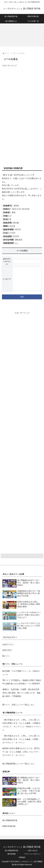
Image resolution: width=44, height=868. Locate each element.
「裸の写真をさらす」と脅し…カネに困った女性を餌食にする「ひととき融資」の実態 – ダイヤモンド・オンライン (21, 739)
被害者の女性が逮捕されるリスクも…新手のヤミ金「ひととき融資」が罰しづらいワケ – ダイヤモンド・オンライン (21, 752)
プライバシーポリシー (33, 854)
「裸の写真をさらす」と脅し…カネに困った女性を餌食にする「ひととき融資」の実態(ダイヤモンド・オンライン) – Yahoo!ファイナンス (22, 725)
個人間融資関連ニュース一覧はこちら (18, 764)
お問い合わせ (33, 850)
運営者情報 (11, 854)
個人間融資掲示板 (10, 820)
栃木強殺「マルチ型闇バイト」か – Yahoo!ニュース (21, 673)
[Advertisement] (22, 91)
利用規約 (22, 857)
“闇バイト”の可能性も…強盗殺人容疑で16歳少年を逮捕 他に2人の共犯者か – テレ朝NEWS (22, 682)
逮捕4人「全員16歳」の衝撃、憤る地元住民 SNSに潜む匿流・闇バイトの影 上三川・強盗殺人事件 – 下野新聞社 (21, 693)
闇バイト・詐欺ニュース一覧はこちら (18, 705)
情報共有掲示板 (9, 826)
